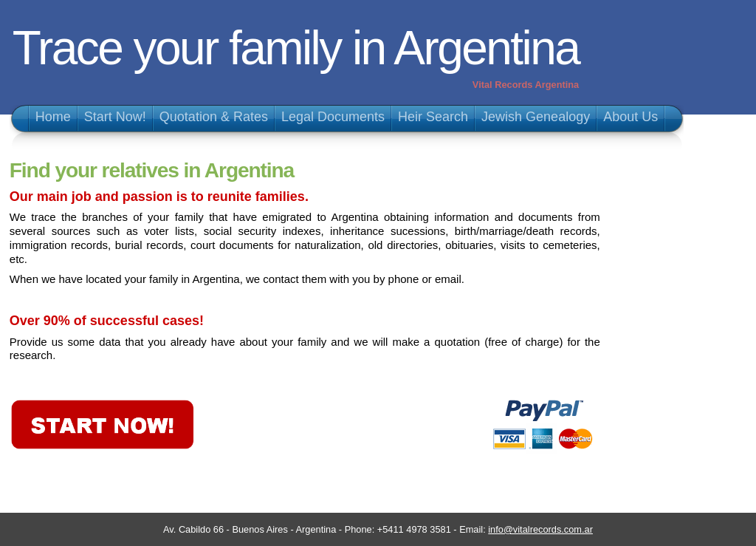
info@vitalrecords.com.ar (540, 529)
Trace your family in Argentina (296, 48)
